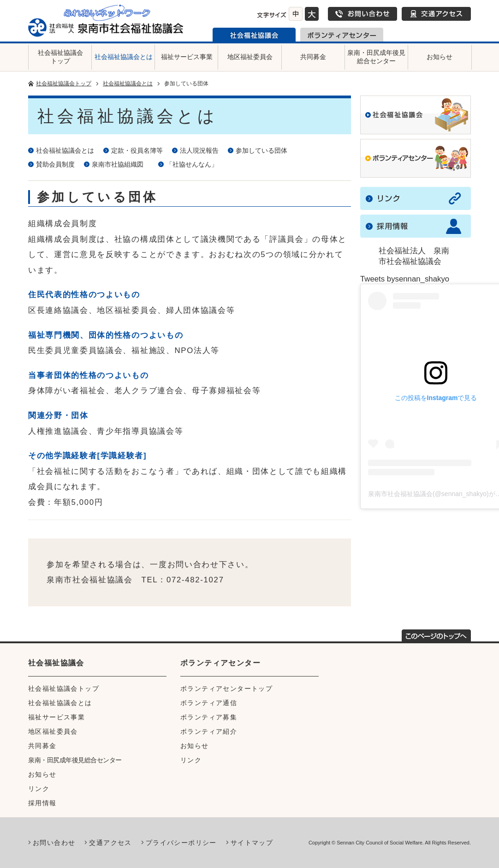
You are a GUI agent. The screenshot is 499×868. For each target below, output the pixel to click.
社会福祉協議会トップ (60, 57)
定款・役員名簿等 (137, 150)
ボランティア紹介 (209, 731)
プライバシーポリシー (181, 843)
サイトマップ (252, 843)
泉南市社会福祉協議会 (254, 35)
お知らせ (440, 57)
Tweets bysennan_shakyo (405, 279)
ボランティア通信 (209, 703)
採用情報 (42, 803)
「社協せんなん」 (192, 164)
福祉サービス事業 (187, 57)
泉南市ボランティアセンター (342, 35)
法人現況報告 (199, 150)
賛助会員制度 (55, 164)
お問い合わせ (362, 14)
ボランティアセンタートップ (226, 688)
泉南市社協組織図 (120, 164)
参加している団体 (261, 150)
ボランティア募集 (209, 717)
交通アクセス (436, 14)
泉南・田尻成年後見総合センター (376, 57)
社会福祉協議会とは (124, 57)
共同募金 (313, 57)
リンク (39, 789)
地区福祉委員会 (250, 57)
